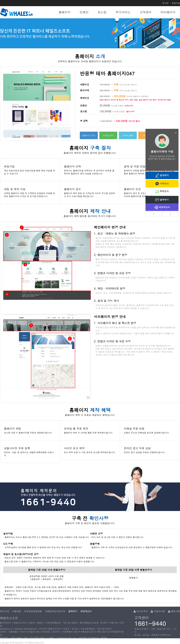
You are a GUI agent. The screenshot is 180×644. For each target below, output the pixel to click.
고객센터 (145, 12)
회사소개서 (141, 611)
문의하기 (162, 176)
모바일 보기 (108, 135)
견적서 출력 (128, 135)
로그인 (165, 3)
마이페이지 (168, 12)
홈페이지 (64, 12)
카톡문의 (162, 184)
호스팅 (102, 12)
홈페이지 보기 (89, 135)
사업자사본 (158, 611)
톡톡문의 (162, 191)
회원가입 (176, 3)
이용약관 (16, 611)
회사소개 (4, 611)
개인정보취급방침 (33, 611)
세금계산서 (162, 207)
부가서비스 (123, 12)
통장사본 (174, 611)
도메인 (84, 12)
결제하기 (162, 200)
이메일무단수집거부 (55, 611)
